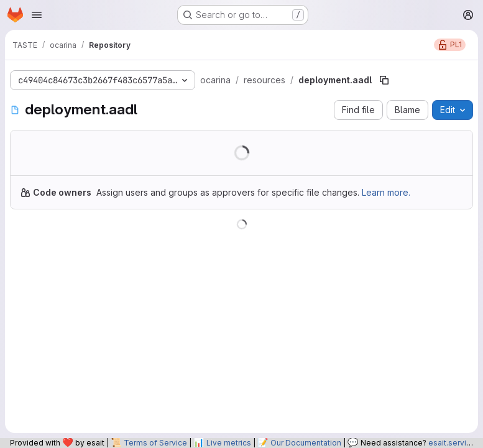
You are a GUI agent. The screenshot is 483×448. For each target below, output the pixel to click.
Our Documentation (306, 443)
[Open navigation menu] (37, 15)
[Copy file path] (384, 80)
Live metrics (229, 443)
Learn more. (386, 192)
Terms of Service (155, 443)
